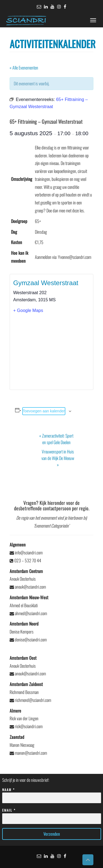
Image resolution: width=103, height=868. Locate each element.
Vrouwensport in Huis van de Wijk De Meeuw (58, 458)
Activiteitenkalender (53, 44)
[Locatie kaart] (51, 351)
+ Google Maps (28, 310)
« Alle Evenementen (24, 68)
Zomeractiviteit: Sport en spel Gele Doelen (56, 439)
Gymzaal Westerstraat (46, 283)
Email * (52, 815)
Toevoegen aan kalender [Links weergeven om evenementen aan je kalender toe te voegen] (44, 411)
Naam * (52, 794)
